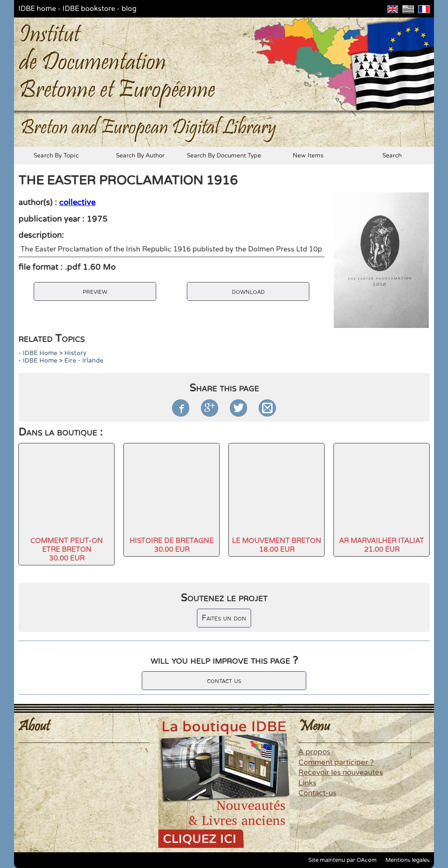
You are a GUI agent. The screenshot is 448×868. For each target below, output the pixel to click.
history (75, 353)
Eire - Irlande (84, 361)
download (248, 291)
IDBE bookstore (89, 9)
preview (95, 291)
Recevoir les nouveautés (341, 773)
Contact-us (317, 793)
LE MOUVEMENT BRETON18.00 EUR (276, 545)
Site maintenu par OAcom (343, 860)
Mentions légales (408, 860)
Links (307, 783)
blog (129, 9)
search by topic (56, 156)
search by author (140, 156)
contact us (224, 681)
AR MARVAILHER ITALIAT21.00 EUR (381, 545)
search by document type (224, 156)
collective (77, 202)
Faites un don (224, 618)
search (392, 156)
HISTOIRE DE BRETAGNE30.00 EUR (171, 545)
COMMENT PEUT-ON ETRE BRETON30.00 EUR (66, 550)
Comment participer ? (336, 763)
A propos (314, 752)
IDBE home (37, 9)
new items (308, 156)
